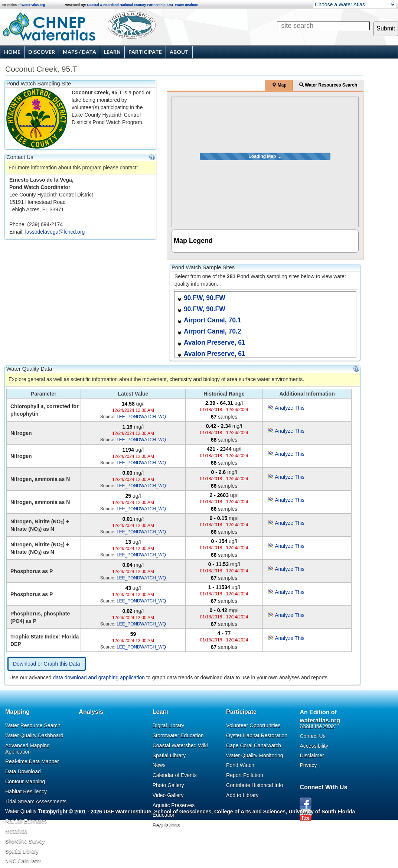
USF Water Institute (183, 5)
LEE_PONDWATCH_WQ (141, 417)
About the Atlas (317, 726)
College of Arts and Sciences (250, 812)
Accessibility (314, 746)
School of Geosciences (183, 812)
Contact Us (312, 736)
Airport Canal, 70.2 (213, 331)
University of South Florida (322, 812)
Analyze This (290, 408)
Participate (145, 52)
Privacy (308, 765)
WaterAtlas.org (33, 5)
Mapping (17, 712)
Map (279, 85)
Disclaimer (312, 755)
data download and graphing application (99, 677)
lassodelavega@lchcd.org (55, 232)
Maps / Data (79, 52)
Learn (112, 52)
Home (12, 52)
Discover (42, 52)
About (179, 52)
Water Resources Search (328, 85)
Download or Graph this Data (47, 664)
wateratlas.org (320, 720)
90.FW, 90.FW (205, 298)
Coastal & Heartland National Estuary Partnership (126, 5)
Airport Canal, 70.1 (213, 320)
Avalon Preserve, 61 (215, 342)
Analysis (91, 712)
